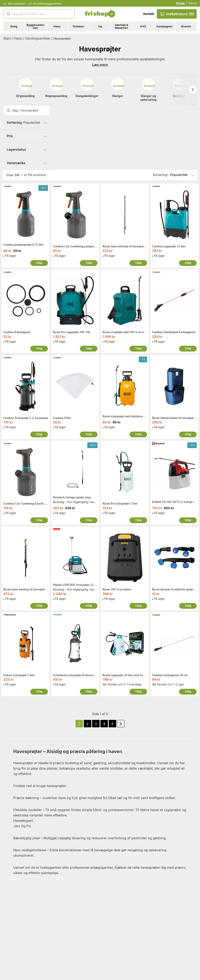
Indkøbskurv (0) (177, 14)
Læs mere (100, 65)
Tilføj (39, 263)
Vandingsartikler (38, 38)
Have (18, 38)
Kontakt (149, 14)
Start (7, 38)
